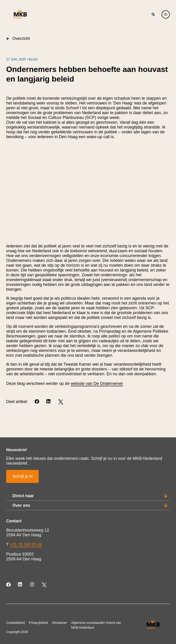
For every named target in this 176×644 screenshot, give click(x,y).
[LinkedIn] (49, 402)
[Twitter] (61, 402)
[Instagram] (32, 585)
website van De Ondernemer (97, 384)
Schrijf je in (22, 476)
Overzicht (18, 38)
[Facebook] (37, 402)
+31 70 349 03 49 (26, 545)
